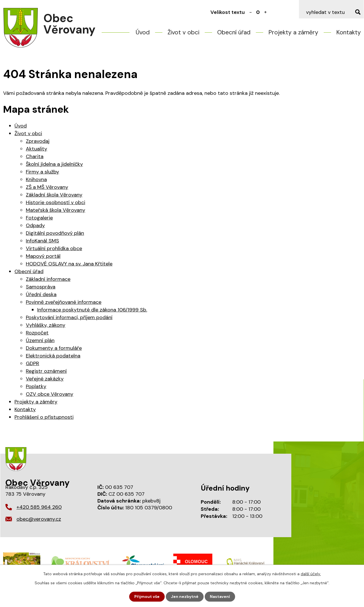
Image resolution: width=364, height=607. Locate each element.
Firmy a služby (42, 172)
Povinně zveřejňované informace (64, 302)
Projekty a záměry (293, 32)
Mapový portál (43, 256)
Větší (265, 12)
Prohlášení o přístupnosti (44, 417)
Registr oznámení (46, 371)
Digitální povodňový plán (55, 233)
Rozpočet (37, 333)
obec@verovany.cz (39, 519)
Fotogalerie (39, 218)
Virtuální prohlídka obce (54, 248)
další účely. (311, 574)
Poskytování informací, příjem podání (69, 317)
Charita (35, 156)
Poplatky (36, 386)
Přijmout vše (147, 596)
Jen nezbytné (185, 596)
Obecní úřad (234, 32)
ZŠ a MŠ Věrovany (47, 187)
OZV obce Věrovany (50, 394)
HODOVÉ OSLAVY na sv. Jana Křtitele (69, 264)
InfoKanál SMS (42, 241)
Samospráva (41, 287)
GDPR (33, 363)
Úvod (143, 32)
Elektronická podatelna (53, 356)
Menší (251, 12)
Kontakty (349, 32)
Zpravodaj (38, 141)
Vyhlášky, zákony (46, 325)
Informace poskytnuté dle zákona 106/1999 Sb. (92, 310)
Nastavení (220, 596)
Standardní (258, 12)
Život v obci (183, 32)
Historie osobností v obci (56, 202)
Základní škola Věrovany (54, 195)
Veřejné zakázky (45, 379)
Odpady (35, 225)
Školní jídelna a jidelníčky (54, 164)
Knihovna (36, 179)
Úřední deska (41, 294)
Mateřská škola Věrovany (56, 210)
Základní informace (48, 279)
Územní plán (40, 340)
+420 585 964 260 (39, 507)
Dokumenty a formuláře (54, 348)
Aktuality (36, 149)
